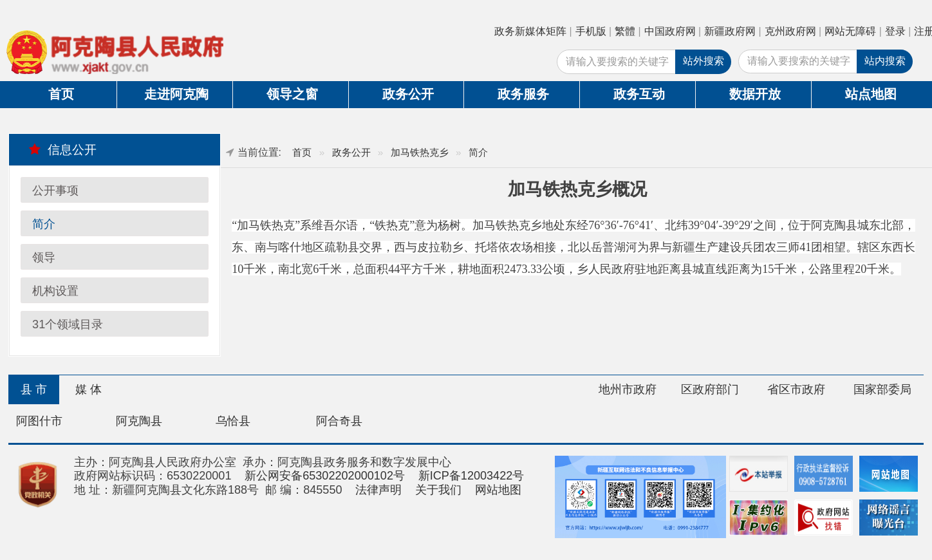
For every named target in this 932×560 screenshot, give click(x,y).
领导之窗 (292, 94)
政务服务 (523, 94)
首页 (61, 94)
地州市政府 (628, 389)
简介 (44, 224)
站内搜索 (885, 61)
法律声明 (378, 490)
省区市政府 (796, 389)
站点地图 (871, 94)
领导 (44, 257)
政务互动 (639, 94)
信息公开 (63, 149)
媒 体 (89, 389)
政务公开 (408, 94)
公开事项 (55, 191)
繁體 (625, 31)
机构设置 (55, 291)
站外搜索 (704, 61)
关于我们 (438, 490)
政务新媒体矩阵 (530, 31)
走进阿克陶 (176, 94)
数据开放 (755, 94)
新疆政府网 (730, 31)
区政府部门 (710, 389)
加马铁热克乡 (420, 152)
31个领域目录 (68, 324)
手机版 (591, 31)
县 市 (34, 389)
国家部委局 (882, 389)
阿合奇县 (339, 421)
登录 (895, 31)
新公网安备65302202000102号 (325, 476)
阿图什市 (39, 421)
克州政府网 (790, 31)
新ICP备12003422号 (471, 476)
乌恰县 (233, 421)
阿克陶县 (139, 421)
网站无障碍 (850, 31)
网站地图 (498, 490)
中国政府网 (670, 31)
